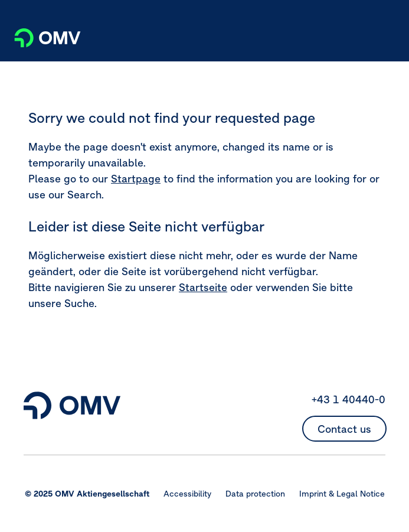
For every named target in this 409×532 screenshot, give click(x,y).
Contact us (344, 429)
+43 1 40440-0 (349, 399)
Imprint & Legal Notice (342, 494)
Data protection (255, 494)
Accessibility (187, 494)
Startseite (203, 287)
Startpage (136, 179)
